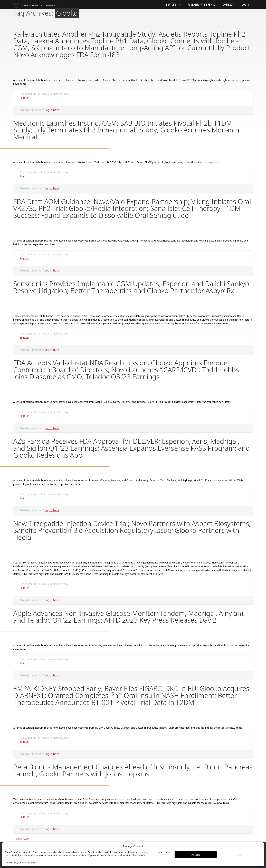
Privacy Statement (28, 863)
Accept (196, 855)
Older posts (21, 839)
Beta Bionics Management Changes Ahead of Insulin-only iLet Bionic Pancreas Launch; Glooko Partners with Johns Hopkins (133, 770)
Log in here (52, 110)
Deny (240, 855)
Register (24, 98)
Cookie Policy (12, 863)
